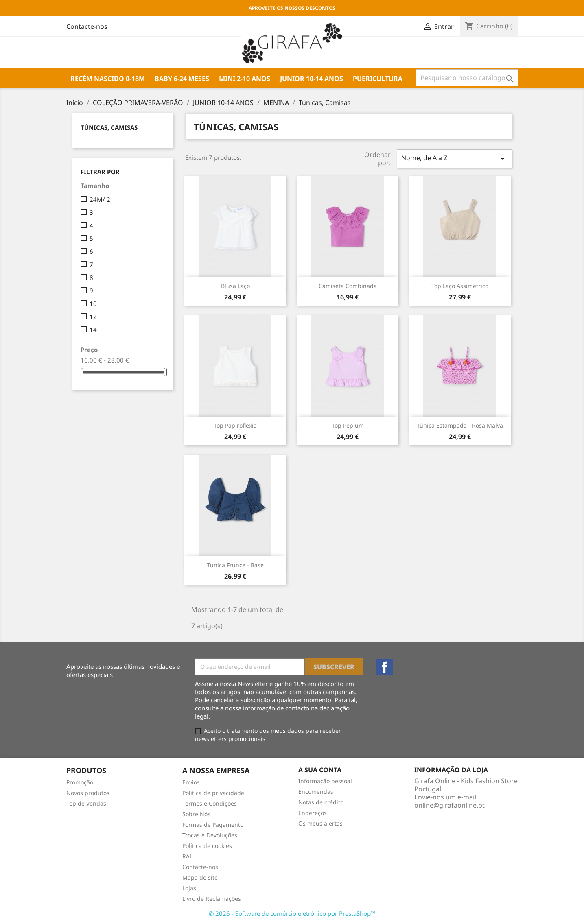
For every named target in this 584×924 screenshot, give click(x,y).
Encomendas (316, 792)
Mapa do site (200, 877)
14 (93, 330)
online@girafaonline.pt (449, 805)
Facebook (385, 667)
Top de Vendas (86, 803)
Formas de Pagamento (213, 825)
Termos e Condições (210, 803)
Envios (191, 782)
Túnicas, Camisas (109, 127)
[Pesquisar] (467, 78)
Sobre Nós (196, 814)
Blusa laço (235, 286)
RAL (187, 856)
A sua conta (320, 770)
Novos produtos (88, 793)
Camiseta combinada (348, 286)
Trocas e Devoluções (210, 835)
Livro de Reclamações (212, 899)
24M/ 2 (100, 199)
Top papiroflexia (235, 425)
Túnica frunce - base (235, 565)
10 (93, 304)
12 (93, 317)
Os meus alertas (320, 823)
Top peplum (348, 425)
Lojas (189, 888)
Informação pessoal (325, 781)
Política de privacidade (213, 793)
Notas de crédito (321, 802)
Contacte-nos (200, 867)
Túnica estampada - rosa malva (460, 425)
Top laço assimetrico (460, 286)
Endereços (313, 813)
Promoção (80, 782)
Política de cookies (207, 846)
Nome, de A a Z (454, 158)
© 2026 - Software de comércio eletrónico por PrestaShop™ (292, 913)
